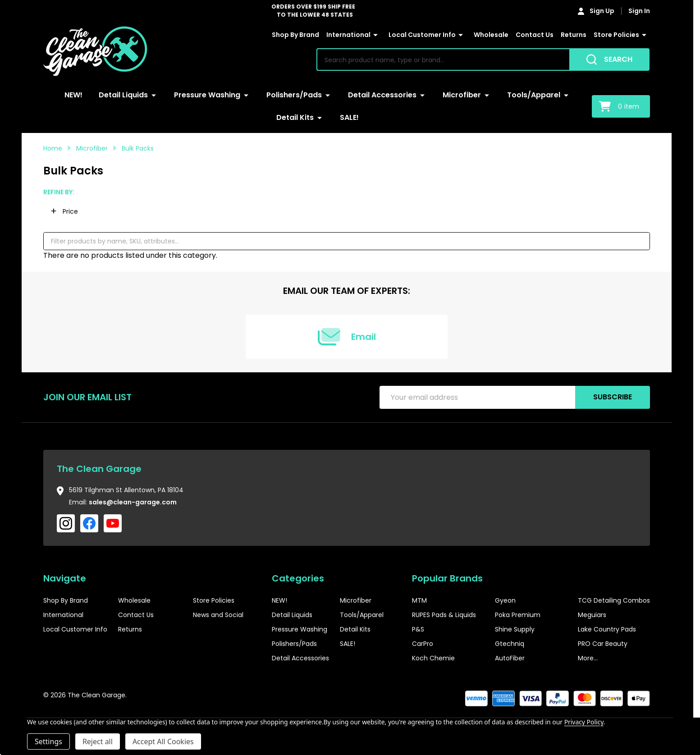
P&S (418, 629)
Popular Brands (447, 578)
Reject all (98, 741)
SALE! (349, 117)
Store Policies (616, 35)
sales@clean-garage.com (133, 502)
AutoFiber (510, 658)
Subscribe (613, 397)
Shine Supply (515, 629)
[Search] (609, 59)
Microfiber (462, 95)
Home (53, 148)
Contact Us (535, 35)
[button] (65, 212)
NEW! (73, 95)
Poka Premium (518, 615)
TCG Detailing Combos (614, 600)
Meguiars (592, 615)
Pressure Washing (207, 95)
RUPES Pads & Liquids (444, 615)
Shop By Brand (295, 35)
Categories (298, 578)
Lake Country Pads (607, 629)
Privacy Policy (584, 722)
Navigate (65, 578)
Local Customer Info (422, 35)
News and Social (218, 615)
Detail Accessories (382, 95)
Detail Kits (295, 117)
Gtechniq (510, 644)
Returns (574, 35)
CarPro (423, 644)
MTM (419, 600)
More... (588, 658)
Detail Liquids (123, 95)
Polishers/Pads (294, 95)
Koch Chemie (433, 658)
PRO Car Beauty (603, 644)
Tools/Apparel (534, 95)
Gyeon (505, 600)
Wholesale (491, 35)
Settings (48, 741)
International (348, 35)
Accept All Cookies (163, 741)
